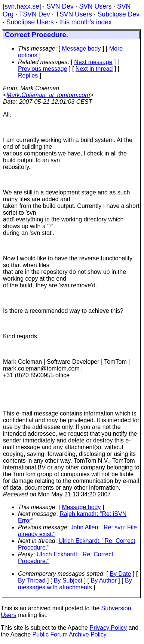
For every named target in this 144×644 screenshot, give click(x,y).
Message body (81, 49)
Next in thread (94, 69)
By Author (103, 580)
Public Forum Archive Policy (69, 634)
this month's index (86, 22)
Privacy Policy (108, 628)
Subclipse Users (30, 22)
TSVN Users (74, 14)
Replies (28, 75)
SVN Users (95, 6)
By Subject (68, 580)
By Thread (32, 580)
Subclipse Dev (119, 14)
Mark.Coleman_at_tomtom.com (48, 95)
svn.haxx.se (22, 6)
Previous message (43, 69)
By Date (120, 574)
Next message (93, 62)
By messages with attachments (75, 584)
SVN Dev (60, 6)
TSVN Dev (35, 14)
